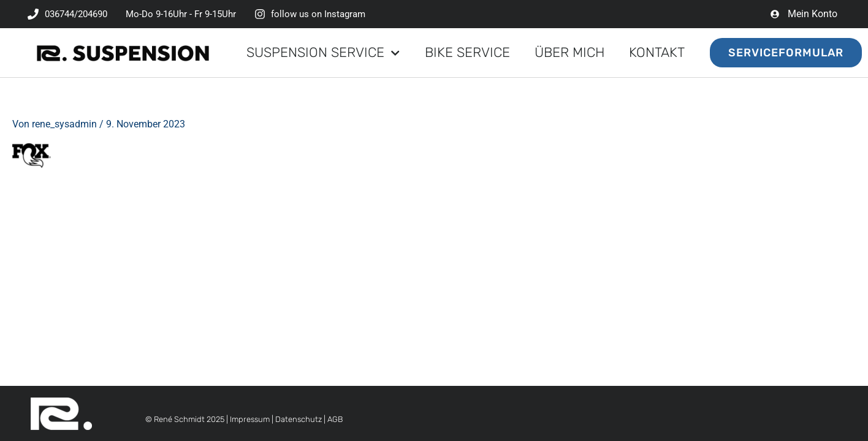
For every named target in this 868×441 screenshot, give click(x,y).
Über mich (569, 52)
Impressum (250, 419)
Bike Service (467, 52)
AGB (335, 419)
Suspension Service (323, 53)
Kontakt (657, 52)
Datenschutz (299, 419)
